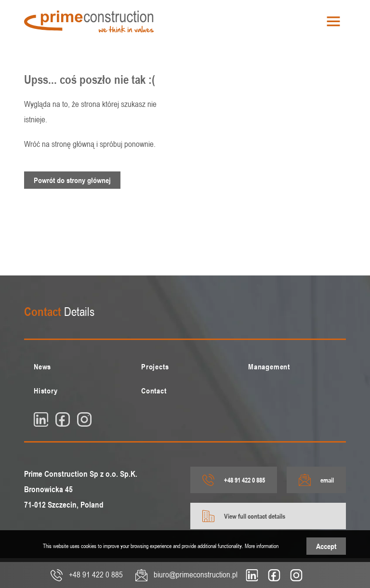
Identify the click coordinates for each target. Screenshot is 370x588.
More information (262, 546)
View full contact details (244, 516)
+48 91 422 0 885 (234, 480)
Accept (326, 546)
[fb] (63, 419)
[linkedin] (41, 419)
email (316, 480)
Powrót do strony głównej (72, 180)
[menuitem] (78, 366)
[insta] (84, 419)
